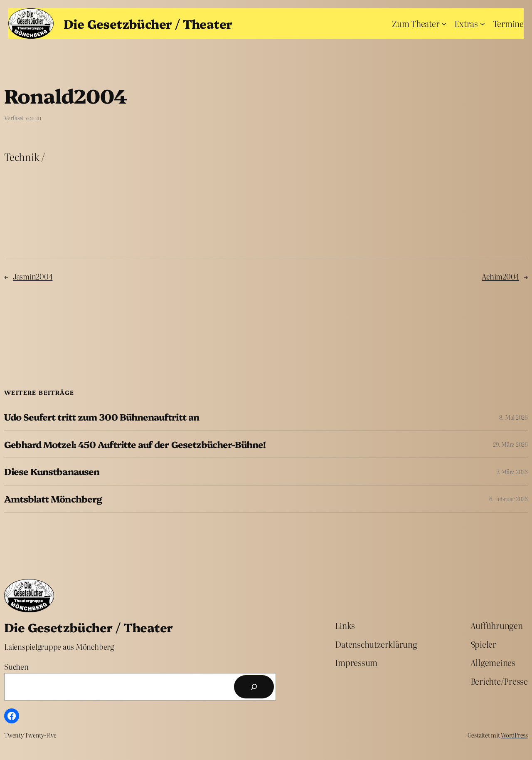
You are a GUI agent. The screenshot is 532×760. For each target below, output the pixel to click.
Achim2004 (500, 276)
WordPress (514, 735)
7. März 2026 (512, 472)
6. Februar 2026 (509, 499)
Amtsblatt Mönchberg (53, 499)
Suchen (16, 667)
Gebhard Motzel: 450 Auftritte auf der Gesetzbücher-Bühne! (135, 444)
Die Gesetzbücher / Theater (148, 23)
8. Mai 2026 (514, 417)
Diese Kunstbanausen (52, 471)
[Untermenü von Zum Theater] (444, 23)
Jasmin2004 (33, 276)
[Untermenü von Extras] (483, 23)
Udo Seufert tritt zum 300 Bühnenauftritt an (102, 417)
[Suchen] (254, 687)
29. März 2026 (510, 444)
